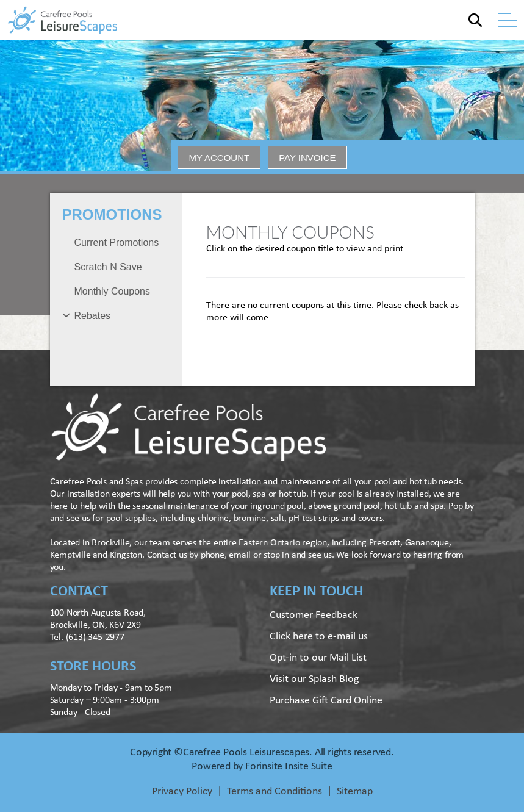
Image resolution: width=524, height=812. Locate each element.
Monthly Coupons (113, 291)
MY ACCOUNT (219, 158)
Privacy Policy (182, 792)
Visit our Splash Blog (314, 679)
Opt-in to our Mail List (318, 658)
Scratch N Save (108, 267)
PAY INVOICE (307, 158)
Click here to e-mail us (319, 637)
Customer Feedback (314, 615)
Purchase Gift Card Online (326, 701)
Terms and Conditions (275, 792)
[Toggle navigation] (507, 20)
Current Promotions (117, 243)
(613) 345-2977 (95, 638)
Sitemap (355, 792)
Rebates (93, 316)
